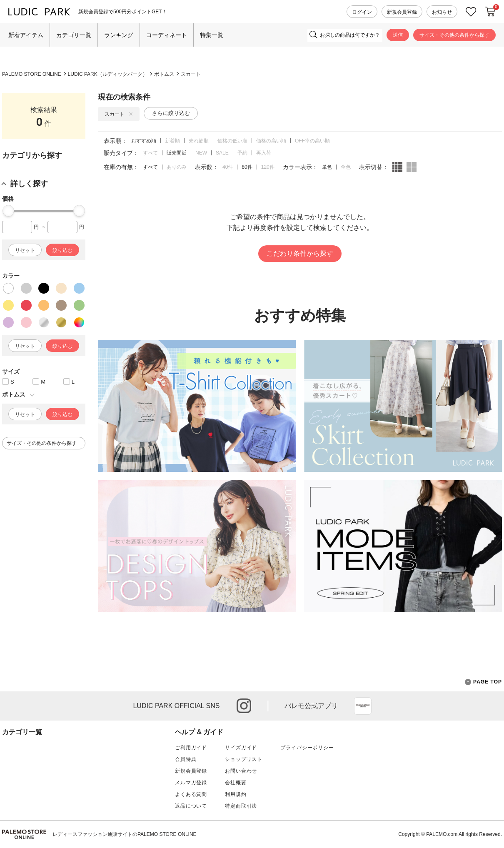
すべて (150, 153)
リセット (25, 250)
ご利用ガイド (191, 748)
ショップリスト (244, 759)
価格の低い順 (232, 141)
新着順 (172, 141)
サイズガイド (241, 748)
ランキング (119, 35)
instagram (244, 706)
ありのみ (177, 167)
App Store (363, 706)
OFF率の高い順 (312, 141)
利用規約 (236, 794)
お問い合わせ (241, 771)
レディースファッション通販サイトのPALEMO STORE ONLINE (125, 834)
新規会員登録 (402, 12)
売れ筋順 (199, 141)
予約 (242, 153)
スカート (191, 74)
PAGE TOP (483, 682)
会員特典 (186, 759)
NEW (201, 153)
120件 (268, 167)
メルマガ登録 (191, 783)
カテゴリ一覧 (74, 35)
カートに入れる (490, 12)
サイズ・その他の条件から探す (454, 35)
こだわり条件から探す (300, 253)
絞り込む (62, 250)
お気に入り (471, 12)
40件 (228, 167)
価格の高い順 (271, 141)
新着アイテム (26, 35)
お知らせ (442, 12)
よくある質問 (191, 794)
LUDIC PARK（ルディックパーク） (108, 74)
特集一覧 (212, 35)
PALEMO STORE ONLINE (32, 74)
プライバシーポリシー (307, 748)
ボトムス (164, 74)
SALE (222, 153)
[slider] (8, 211)
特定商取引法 (241, 806)
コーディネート (167, 35)
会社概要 (236, 783)
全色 (346, 167)
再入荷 (264, 153)
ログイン (362, 12)
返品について (191, 806)
